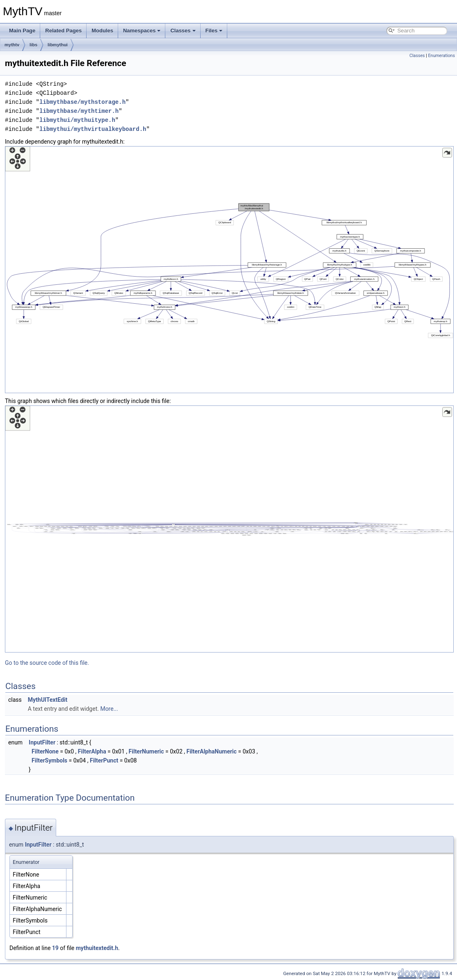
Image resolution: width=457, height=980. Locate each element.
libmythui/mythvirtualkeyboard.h (93, 129)
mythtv (12, 45)
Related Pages (63, 31)
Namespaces (142, 31)
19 (55, 948)
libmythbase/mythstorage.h (82, 102)
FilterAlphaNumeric (211, 751)
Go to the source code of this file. (47, 663)
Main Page (22, 31)
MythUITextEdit (48, 700)
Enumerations (441, 56)
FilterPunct (104, 760)
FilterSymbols (49, 760)
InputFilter (42, 742)
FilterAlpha (92, 751)
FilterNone (45, 751)
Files (214, 31)
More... (109, 709)
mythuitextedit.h (97, 948)
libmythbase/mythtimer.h (79, 111)
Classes (183, 31)
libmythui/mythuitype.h (77, 120)
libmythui (58, 45)
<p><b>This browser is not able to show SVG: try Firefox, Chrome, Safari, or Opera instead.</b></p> (229, 270)
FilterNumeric (146, 751)
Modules (102, 31)
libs (33, 45)
